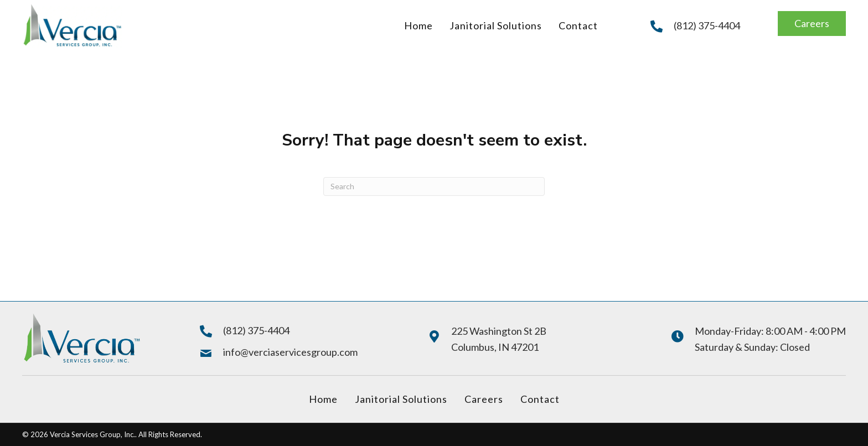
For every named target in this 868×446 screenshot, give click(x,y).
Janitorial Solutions (401, 399)
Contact (540, 399)
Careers (484, 399)
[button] (812, 24)
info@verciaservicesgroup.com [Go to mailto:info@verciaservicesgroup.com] (290, 352)
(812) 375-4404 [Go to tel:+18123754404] (707, 25)
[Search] (434, 186)
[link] (418, 26)
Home (323, 399)
